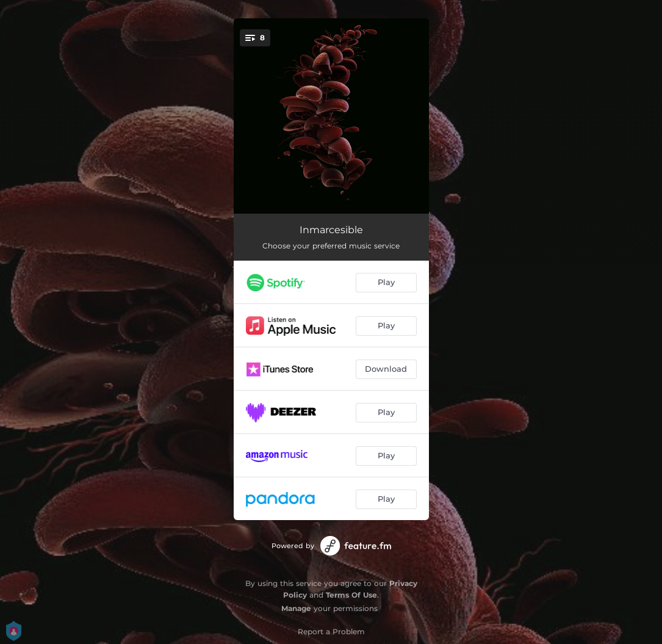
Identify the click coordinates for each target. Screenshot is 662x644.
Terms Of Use (351, 595)
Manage (296, 608)
